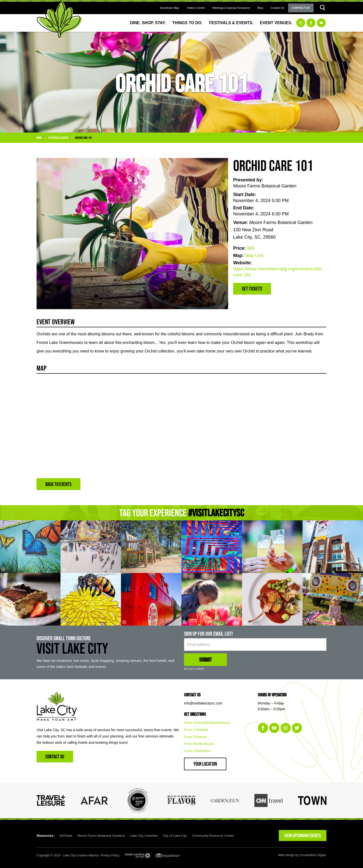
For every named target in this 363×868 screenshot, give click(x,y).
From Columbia (196, 730)
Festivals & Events (59, 138)
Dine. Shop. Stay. (148, 23)
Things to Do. (188, 23)
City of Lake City (175, 836)
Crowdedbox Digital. (313, 855)
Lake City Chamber (144, 836)
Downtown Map (170, 8)
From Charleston (197, 751)
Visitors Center (196, 8)
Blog (260, 8)
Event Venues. (276, 23)
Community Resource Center (213, 836)
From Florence (195, 737)
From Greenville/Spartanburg (207, 723)
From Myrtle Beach (199, 744)
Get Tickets (252, 289)
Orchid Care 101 (84, 138)
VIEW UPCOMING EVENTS (303, 835)
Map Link (254, 255)
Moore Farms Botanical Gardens (101, 836)
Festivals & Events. (231, 23)
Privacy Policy (110, 855)
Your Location (205, 764)
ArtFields (66, 836)
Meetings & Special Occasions (231, 8)
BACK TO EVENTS (58, 484)
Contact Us (277, 8)
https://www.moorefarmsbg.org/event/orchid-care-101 (278, 272)
